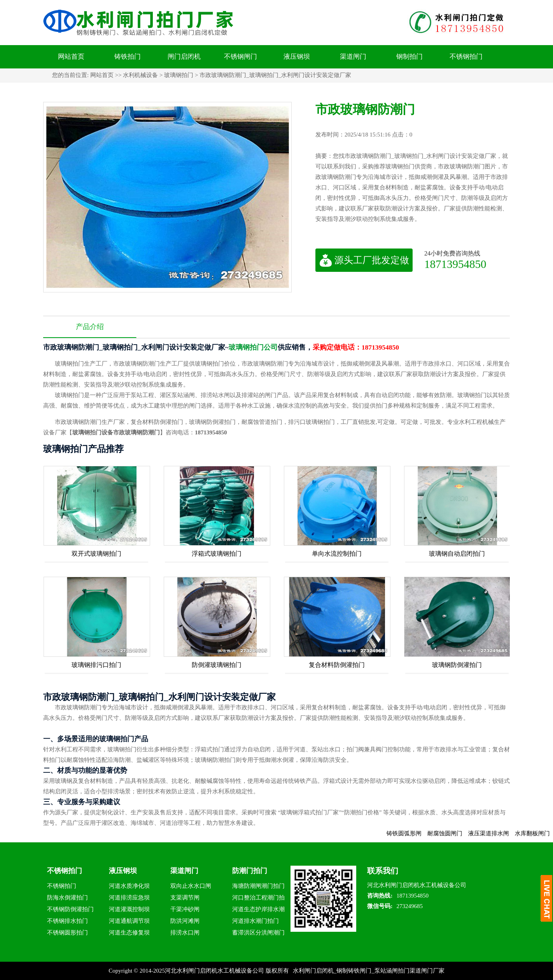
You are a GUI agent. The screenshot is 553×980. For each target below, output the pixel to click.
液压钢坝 (297, 57)
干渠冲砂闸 (185, 909)
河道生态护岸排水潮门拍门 (258, 911)
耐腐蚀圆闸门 (453, 833)
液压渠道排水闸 (497, 833)
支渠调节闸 (185, 898)
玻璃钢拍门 (179, 75)
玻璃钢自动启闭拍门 (457, 554)
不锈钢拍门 (466, 57)
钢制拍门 (409, 57)
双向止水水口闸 (191, 886)
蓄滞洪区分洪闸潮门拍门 (258, 934)
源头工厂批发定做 (364, 260)
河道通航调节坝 (129, 921)
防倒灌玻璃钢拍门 (217, 665)
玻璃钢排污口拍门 (96, 665)
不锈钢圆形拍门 (67, 933)
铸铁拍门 (128, 57)
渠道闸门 (353, 57)
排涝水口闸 (185, 933)
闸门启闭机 (184, 57)
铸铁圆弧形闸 (413, 833)
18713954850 (455, 264)
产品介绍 (90, 327)
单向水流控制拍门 (337, 554)
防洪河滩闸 (185, 921)
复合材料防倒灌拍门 (337, 665)
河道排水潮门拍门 (255, 921)
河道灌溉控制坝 (129, 909)
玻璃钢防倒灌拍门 (457, 665)
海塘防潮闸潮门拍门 (258, 886)
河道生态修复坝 (129, 933)
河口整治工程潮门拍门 (258, 899)
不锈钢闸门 (241, 57)
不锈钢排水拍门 (67, 921)
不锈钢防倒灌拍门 (70, 909)
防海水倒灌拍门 (67, 898)
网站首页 (71, 57)
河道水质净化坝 (129, 886)
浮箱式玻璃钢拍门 (217, 554)
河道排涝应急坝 (129, 898)
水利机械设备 (140, 75)
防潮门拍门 (250, 871)
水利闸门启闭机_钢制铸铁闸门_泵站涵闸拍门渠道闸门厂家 (369, 971)
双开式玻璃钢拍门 (96, 554)
